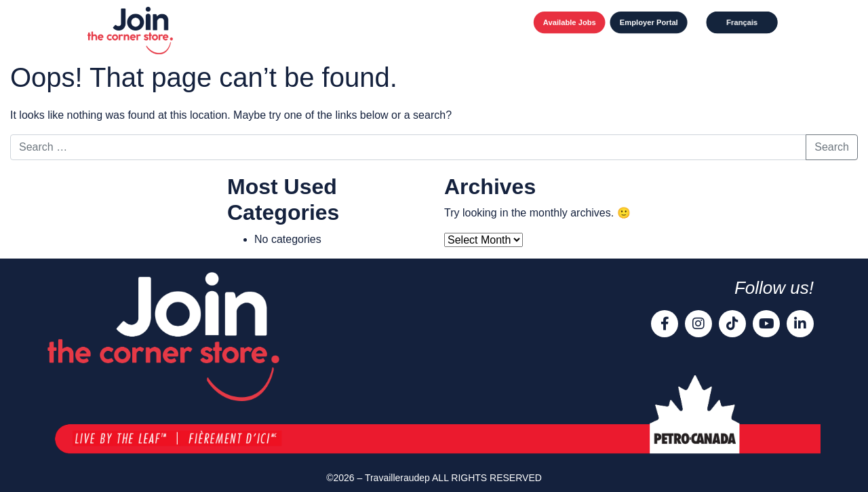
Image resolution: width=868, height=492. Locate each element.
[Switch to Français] (742, 22)
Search (832, 147)
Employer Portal (649, 22)
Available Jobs (570, 22)
